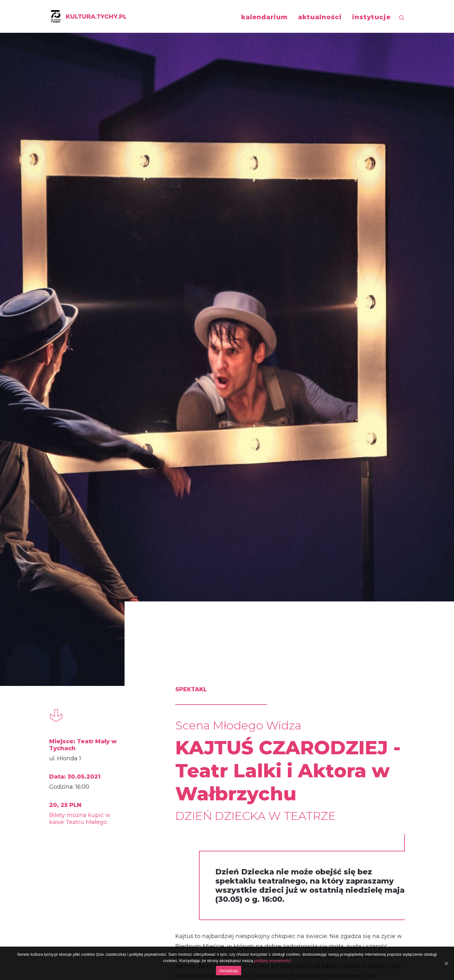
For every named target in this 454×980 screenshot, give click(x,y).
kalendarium (264, 17)
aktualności (320, 17)
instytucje (371, 17)
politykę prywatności (272, 961)
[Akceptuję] (446, 963)
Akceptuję (228, 971)
